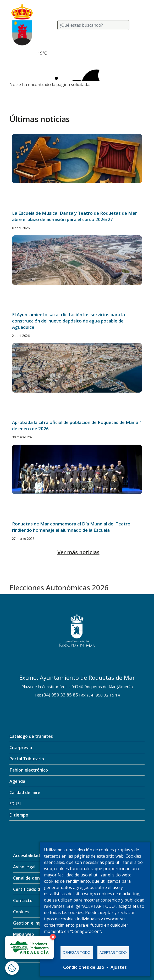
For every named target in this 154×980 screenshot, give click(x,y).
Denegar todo (77, 952)
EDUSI (15, 804)
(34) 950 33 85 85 (60, 695)
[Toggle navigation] (138, 25)
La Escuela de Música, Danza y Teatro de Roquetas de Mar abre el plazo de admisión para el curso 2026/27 (75, 216)
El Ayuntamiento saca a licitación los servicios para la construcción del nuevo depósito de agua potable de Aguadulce (68, 321)
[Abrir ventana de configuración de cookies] (12, 968)
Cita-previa (21, 747)
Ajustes (119, 967)
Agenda (17, 781)
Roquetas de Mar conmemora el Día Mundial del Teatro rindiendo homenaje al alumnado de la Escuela (71, 527)
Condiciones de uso (84, 967)
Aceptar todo (113, 952)
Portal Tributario (27, 759)
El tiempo (19, 815)
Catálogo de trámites (31, 736)
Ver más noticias (78, 552)
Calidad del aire (25, 792)
